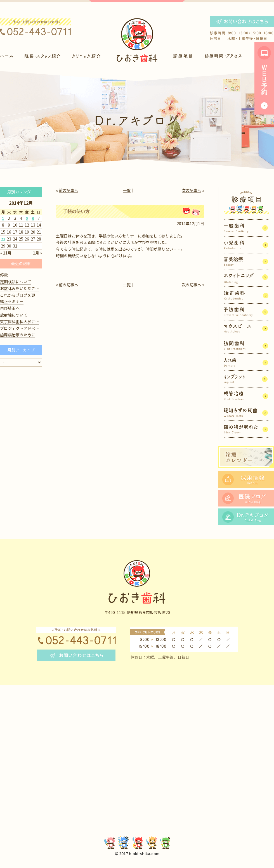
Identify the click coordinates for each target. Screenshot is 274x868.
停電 (4, 275)
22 (3, 239)
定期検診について (16, 282)
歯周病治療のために (18, 335)
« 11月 (6, 253)
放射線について (14, 315)
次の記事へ (192, 190)
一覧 (127, 190)
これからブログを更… (20, 295)
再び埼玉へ (10, 308)
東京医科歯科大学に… (20, 322)
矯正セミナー (12, 301)
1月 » (37, 253)
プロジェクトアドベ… (20, 328)
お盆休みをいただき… (20, 288)
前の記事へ (68, 190)
